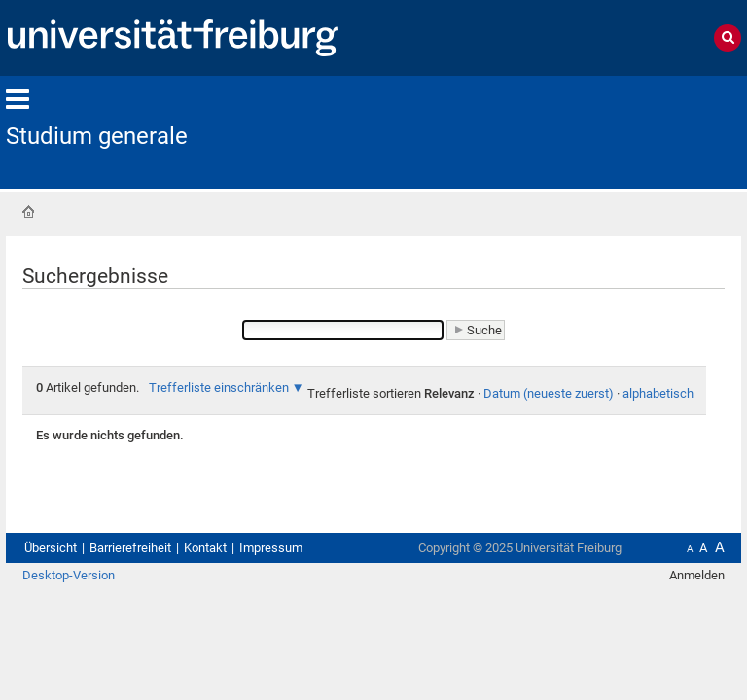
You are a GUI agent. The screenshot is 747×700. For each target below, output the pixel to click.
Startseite (28, 212)
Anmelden (697, 575)
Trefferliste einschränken (219, 387)
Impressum (271, 548)
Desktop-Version (69, 575)
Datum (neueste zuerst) (549, 393)
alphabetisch (658, 393)
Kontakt (205, 548)
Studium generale (97, 136)
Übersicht (51, 548)
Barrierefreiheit (130, 548)
